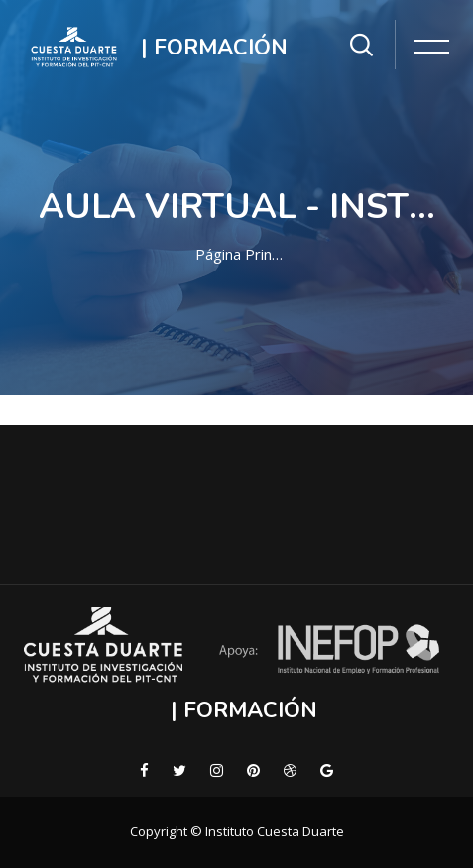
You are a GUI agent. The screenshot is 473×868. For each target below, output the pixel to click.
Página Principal (241, 254)
